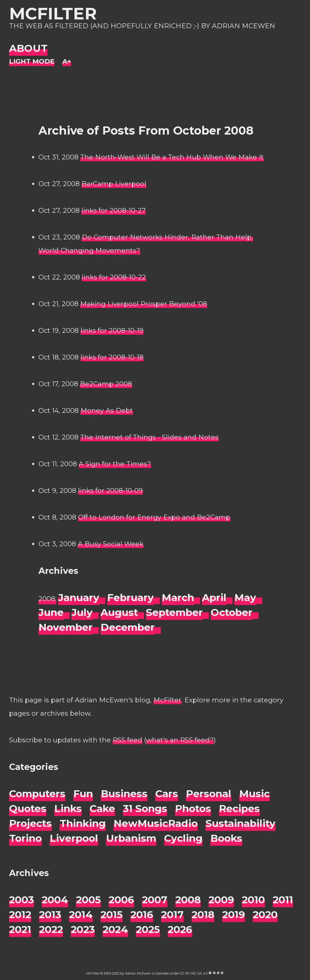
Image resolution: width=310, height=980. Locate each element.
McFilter (53, 13)
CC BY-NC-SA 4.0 (194, 973)
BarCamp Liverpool (114, 184)
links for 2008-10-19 (112, 331)
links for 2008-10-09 (110, 491)
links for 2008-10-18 (112, 357)
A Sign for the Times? (115, 464)
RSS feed (127, 740)
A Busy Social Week (111, 544)
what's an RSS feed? (180, 740)
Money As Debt (107, 411)
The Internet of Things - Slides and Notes (149, 437)
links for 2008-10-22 (114, 277)
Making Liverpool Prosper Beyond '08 (144, 304)
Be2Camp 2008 (106, 384)
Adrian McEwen (138, 973)
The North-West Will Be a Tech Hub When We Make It (172, 157)
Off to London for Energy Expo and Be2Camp (154, 517)
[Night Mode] (32, 62)
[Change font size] (67, 62)
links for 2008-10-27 (114, 211)
